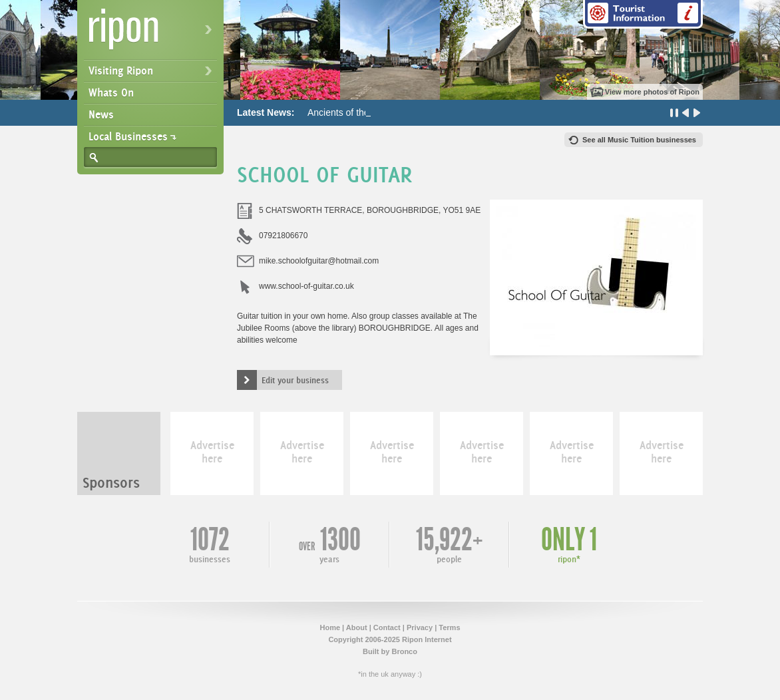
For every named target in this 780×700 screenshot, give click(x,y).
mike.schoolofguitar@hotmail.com (319, 261)
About (357, 627)
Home (330, 627)
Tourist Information (643, 14)
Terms (449, 627)
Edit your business (295, 380)
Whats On (111, 92)
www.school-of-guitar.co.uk (306, 286)
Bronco (404, 651)
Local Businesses (128, 136)
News (101, 114)
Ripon (153, 34)
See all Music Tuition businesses (639, 140)
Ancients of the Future (353, 112)
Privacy (420, 627)
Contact (387, 627)
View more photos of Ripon (652, 92)
